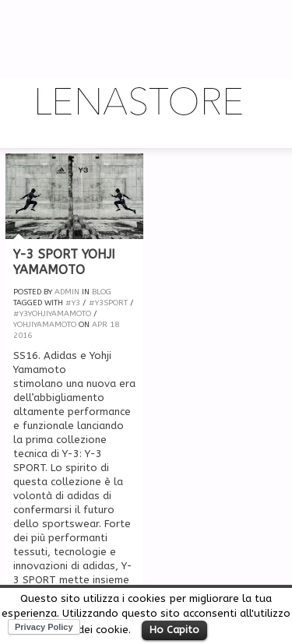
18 (114, 325)
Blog (102, 292)
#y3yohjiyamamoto (52, 314)
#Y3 (73, 303)
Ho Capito (174, 630)
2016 (23, 336)
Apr (100, 325)
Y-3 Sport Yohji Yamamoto (64, 262)
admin (67, 292)
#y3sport (108, 303)
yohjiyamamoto (45, 325)
